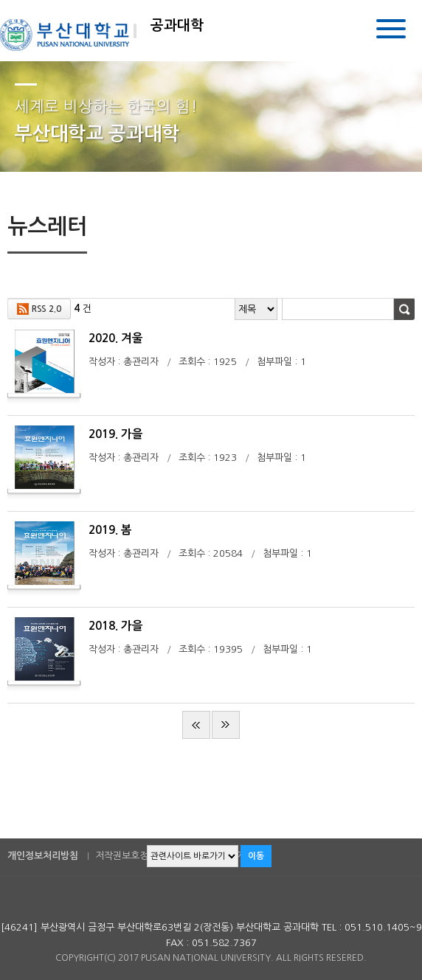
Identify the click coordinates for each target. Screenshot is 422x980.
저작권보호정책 (126, 856)
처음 (196, 725)
